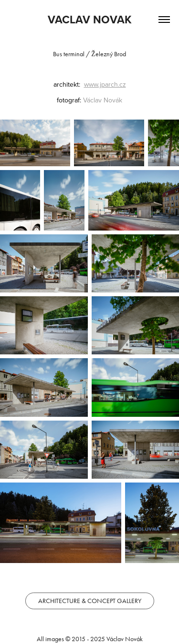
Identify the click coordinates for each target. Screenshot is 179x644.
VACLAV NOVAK (90, 19)
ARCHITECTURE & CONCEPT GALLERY (90, 601)
